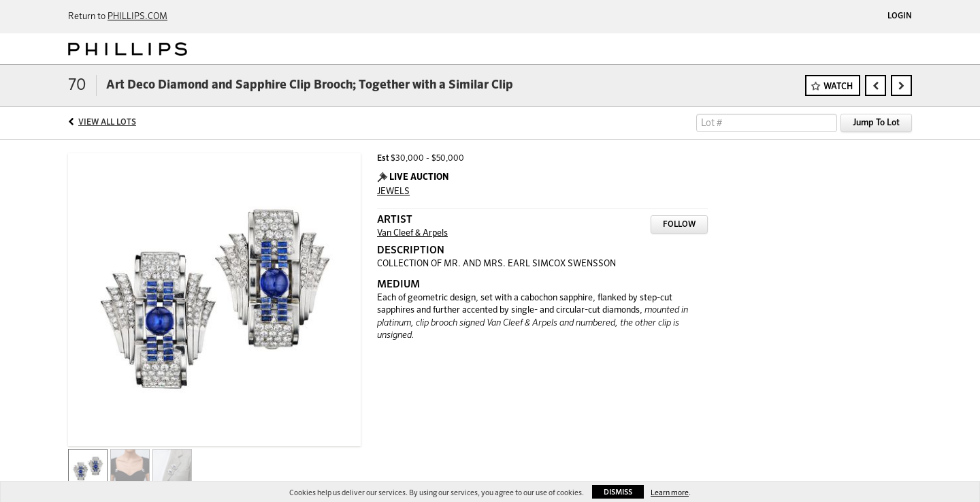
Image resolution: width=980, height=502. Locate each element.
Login (900, 16)
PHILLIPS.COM (137, 17)
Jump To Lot (876, 123)
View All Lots (107, 123)
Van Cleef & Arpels (412, 233)
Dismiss (618, 492)
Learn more (670, 493)
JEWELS (393, 192)
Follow (679, 225)
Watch (838, 87)
